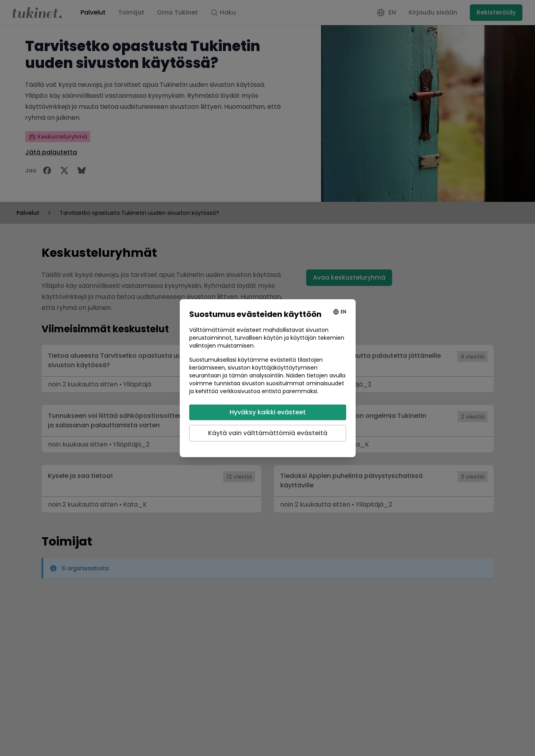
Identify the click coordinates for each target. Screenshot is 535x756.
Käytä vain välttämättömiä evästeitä (268, 433)
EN (343, 312)
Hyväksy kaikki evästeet (268, 412)
